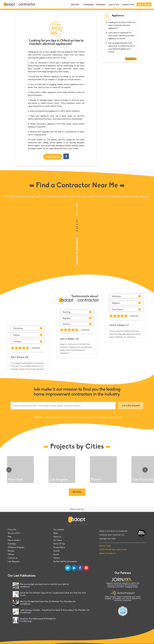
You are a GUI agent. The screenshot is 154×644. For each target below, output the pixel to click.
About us (57, 537)
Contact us (13, 558)
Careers (57, 558)
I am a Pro (114, 4)
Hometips (89, 4)
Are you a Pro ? (14, 533)
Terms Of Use (59, 544)
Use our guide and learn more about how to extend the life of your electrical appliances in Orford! (122, 47)
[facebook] (66, 157)
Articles (75, 4)
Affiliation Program (16, 548)
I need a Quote (53, 157)
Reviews (101, 4)
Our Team (58, 540)
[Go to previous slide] (9, 470)
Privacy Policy (59, 548)
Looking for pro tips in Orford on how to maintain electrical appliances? (122, 25)
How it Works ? (14, 540)
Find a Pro (12, 530)
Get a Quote (144, 4)
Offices (11, 555)
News (56, 533)
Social (56, 555)
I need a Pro (128, 4)
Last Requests (14, 562)
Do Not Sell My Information (65, 562)
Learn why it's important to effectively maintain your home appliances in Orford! (121, 35)
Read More (131, 59)
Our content (59, 530)
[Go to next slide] (145, 470)
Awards (57, 551)
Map (10, 537)
